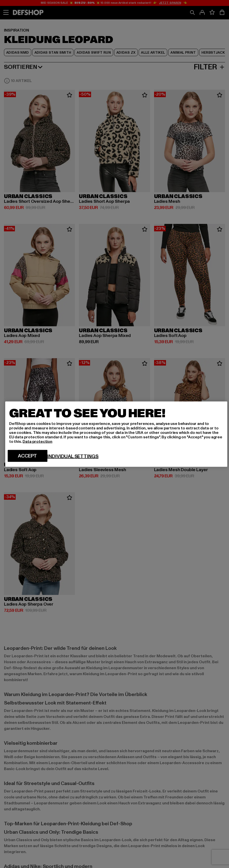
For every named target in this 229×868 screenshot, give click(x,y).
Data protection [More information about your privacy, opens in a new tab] (37, 441)
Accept (27, 456)
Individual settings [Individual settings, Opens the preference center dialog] (73, 456)
